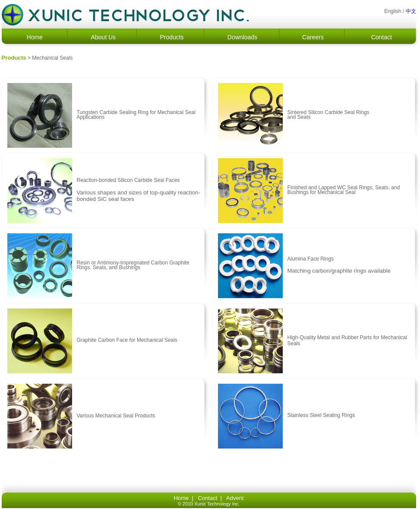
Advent (235, 498)
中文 (411, 11)
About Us (103, 37)
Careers (313, 37)
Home (35, 37)
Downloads (242, 37)
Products (172, 37)
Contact (382, 37)
